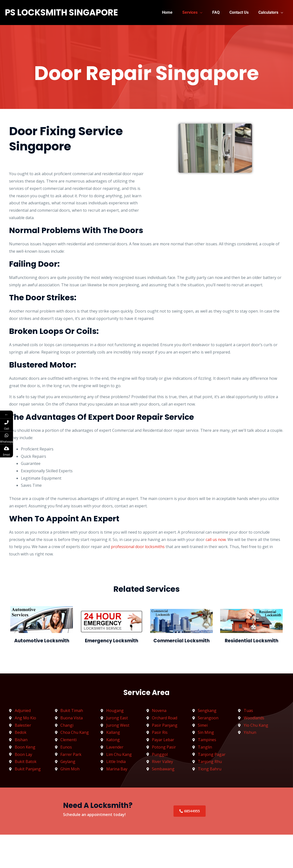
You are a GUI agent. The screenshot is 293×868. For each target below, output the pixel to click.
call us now (216, 539)
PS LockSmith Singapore (61, 12)
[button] (207, 12)
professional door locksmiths (138, 547)
